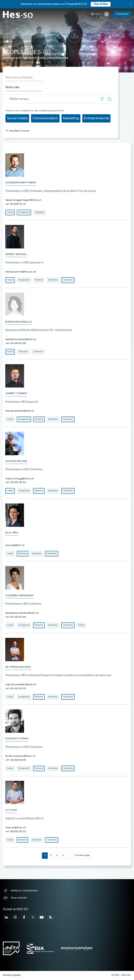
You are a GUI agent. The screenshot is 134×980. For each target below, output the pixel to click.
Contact (10, 212)
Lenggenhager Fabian (21, 183)
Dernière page (82, 855)
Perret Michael (16, 254)
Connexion (122, 14)
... (69, 855)
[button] (102, 99)
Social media (17, 118)
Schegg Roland (16, 461)
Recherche (39, 280)
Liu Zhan (11, 810)
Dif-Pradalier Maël (18, 667)
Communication (45, 118)
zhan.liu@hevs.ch (16, 828)
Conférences (68, 280)
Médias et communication (20, 891)
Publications (39, 212)
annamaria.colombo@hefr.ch (22, 613)
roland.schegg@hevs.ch (20, 479)
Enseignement (24, 212)
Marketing (71, 118)
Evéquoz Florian (17, 739)
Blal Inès (12, 533)
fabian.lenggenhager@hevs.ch (23, 200)
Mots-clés (12, 88)
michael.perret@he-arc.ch (21, 272)
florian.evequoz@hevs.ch (20, 756)
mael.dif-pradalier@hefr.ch (21, 685)
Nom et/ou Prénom (19, 78)
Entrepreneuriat (96, 118)
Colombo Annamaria (19, 596)
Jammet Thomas (16, 393)
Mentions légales (12, 975)
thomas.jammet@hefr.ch (20, 411)
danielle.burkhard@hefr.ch (21, 339)
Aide (96, 14)
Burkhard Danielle (19, 322)
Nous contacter (15, 898)
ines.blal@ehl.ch (15, 545)
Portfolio (81, 625)
